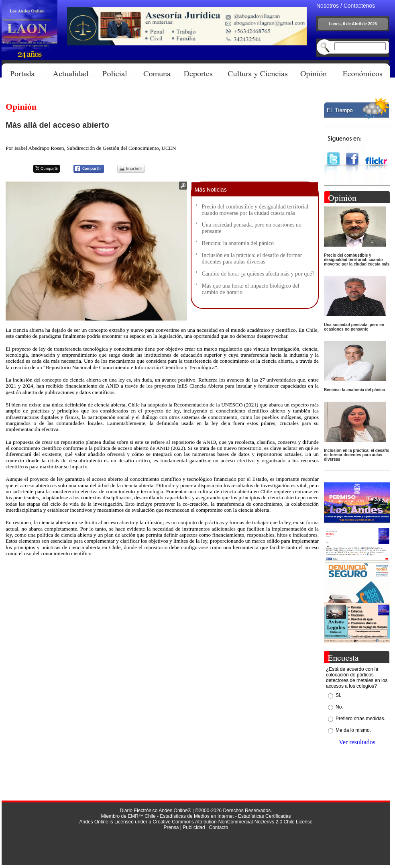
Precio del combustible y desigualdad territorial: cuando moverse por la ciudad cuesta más (256, 210)
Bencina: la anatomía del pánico (238, 243)
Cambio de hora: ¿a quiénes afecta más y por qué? (258, 274)
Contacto (218, 827)
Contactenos (359, 6)
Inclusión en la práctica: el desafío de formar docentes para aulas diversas (252, 258)
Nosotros (328, 6)
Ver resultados (357, 742)
